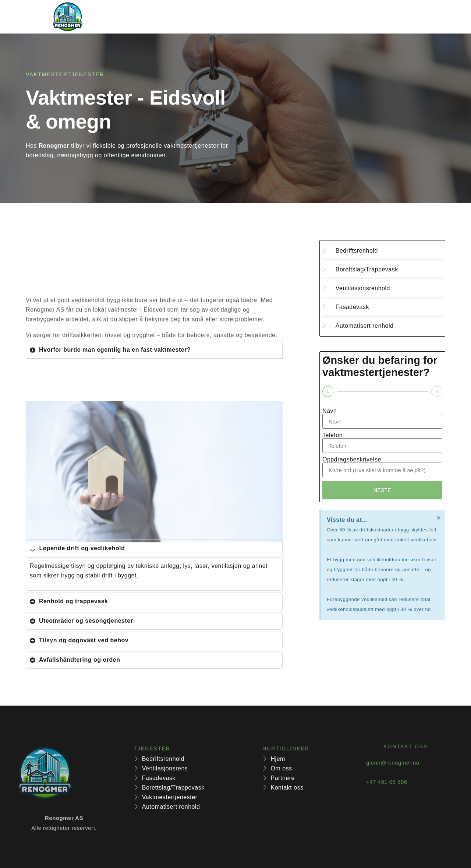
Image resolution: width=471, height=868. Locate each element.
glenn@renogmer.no (393, 769)
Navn (330, 411)
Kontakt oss (309, 17)
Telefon (332, 435)
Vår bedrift (253, 17)
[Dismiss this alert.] (438, 520)
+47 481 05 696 (387, 789)
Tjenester (194, 17)
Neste (382, 491)
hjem (151, 17)
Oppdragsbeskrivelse (352, 460)
